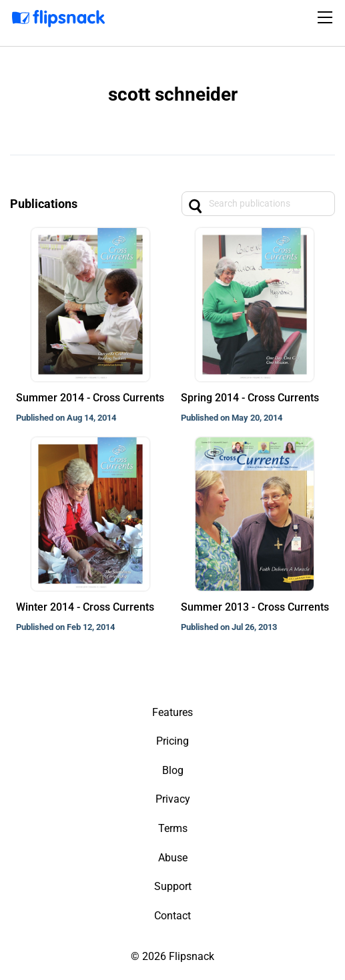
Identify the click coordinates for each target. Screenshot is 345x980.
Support (173, 886)
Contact (172, 916)
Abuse (173, 858)
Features (172, 712)
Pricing (172, 741)
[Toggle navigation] (327, 17)
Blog (173, 770)
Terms (173, 828)
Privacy (173, 799)
